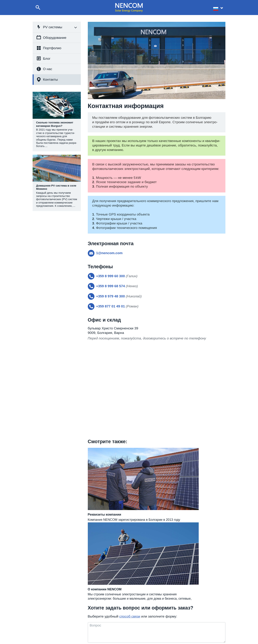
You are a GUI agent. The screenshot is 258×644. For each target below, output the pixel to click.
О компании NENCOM (158, 619)
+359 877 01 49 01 (121, 628)
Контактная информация (199, 619)
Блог (43, 58)
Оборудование (51, 37)
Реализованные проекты (159, 624)
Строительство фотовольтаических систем (69, 624)
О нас (44, 69)
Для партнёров (194, 628)
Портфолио (49, 48)
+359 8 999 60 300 (121, 624)
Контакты (47, 79)
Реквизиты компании (197, 624)
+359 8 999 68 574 (121, 619)
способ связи (130, 546)
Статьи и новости (155, 628)
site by (245, 639)
